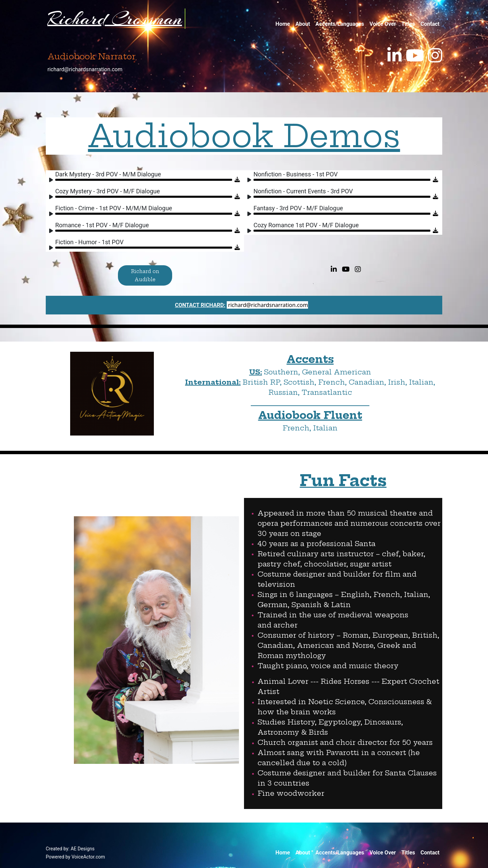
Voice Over (383, 24)
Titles (408, 24)
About (303, 24)
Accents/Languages (340, 24)
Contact (430, 24)
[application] (141, 177)
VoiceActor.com (88, 857)
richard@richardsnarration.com (85, 69)
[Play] (53, 181)
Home (283, 24)
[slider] (144, 180)
